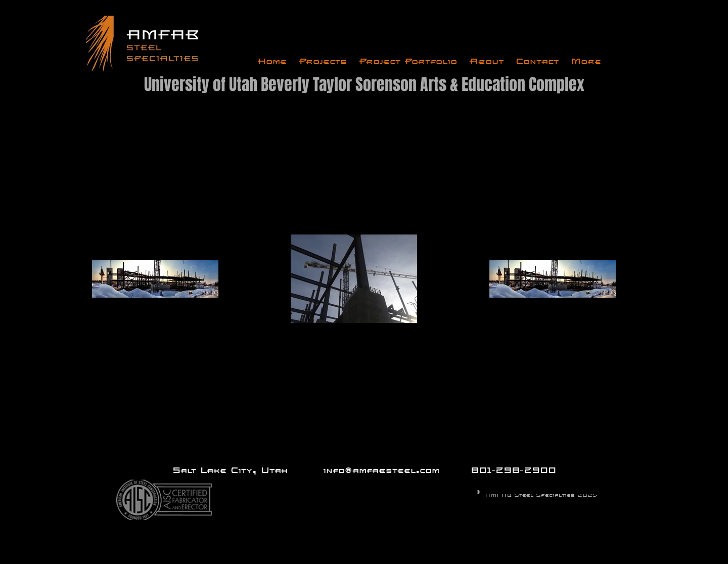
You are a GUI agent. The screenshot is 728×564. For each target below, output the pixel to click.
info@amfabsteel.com (381, 470)
